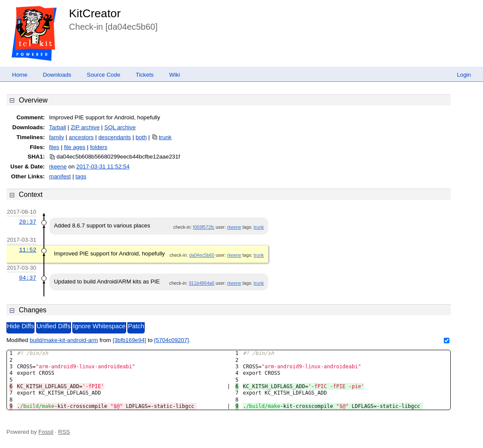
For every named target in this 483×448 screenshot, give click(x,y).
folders (99, 147)
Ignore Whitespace (99, 326)
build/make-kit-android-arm (64, 340)
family (57, 137)
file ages (75, 147)
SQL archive (120, 127)
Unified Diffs (54, 326)
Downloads (57, 75)
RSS (64, 432)
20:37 (28, 222)
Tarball (57, 127)
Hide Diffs (20, 326)
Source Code (104, 75)
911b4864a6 (202, 283)
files (54, 147)
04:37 (28, 278)
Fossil (46, 432)
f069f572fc (204, 227)
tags (81, 176)
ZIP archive (85, 127)
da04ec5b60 (202, 255)
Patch (136, 326)
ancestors (81, 137)
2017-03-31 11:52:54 (103, 166)
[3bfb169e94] (130, 340)
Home (20, 75)
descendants (115, 137)
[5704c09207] (172, 340)
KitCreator (95, 13)
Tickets (145, 75)
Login (464, 75)
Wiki (175, 75)
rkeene (58, 166)
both (141, 137)
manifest (60, 176)
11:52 (28, 250)
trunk (165, 137)
